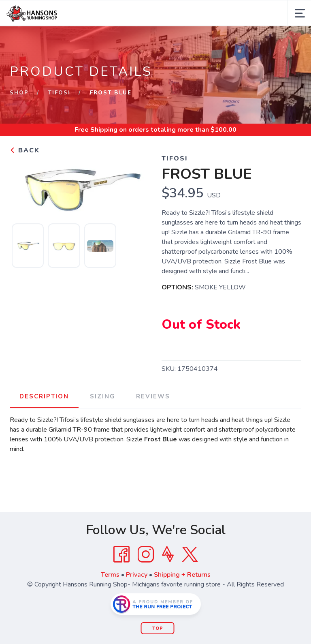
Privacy (137, 575)
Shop (19, 93)
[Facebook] (121, 554)
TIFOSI (59, 93)
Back (25, 150)
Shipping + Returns (182, 575)
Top (158, 628)
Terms (110, 575)
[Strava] (168, 554)
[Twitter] (190, 554)
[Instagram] (146, 554)
